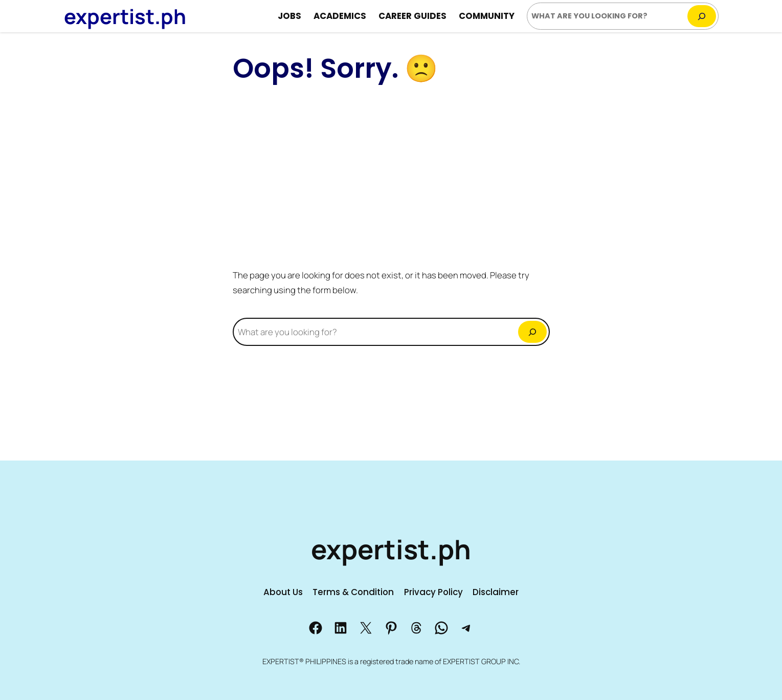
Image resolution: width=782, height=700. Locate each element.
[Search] (702, 16)
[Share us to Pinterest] (391, 628)
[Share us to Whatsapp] (441, 628)
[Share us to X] (366, 628)
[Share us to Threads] (416, 628)
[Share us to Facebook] (316, 628)
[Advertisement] (391, 176)
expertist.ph (125, 16)
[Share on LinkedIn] (341, 628)
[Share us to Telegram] (466, 628)
